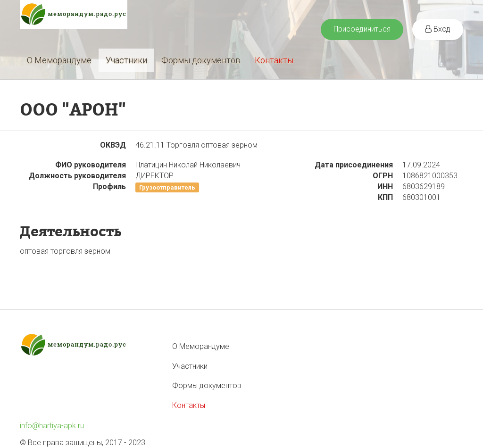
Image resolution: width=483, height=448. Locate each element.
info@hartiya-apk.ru (52, 426)
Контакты (274, 60)
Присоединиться (362, 29)
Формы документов (201, 60)
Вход (438, 29)
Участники (126, 60)
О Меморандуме (59, 60)
